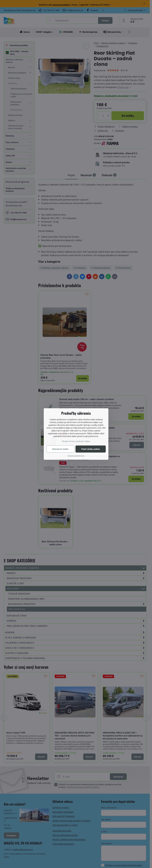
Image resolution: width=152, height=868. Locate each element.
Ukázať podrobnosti (76, 456)
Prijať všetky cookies (91, 449)
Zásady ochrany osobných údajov (76, 441)
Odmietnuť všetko (60, 449)
